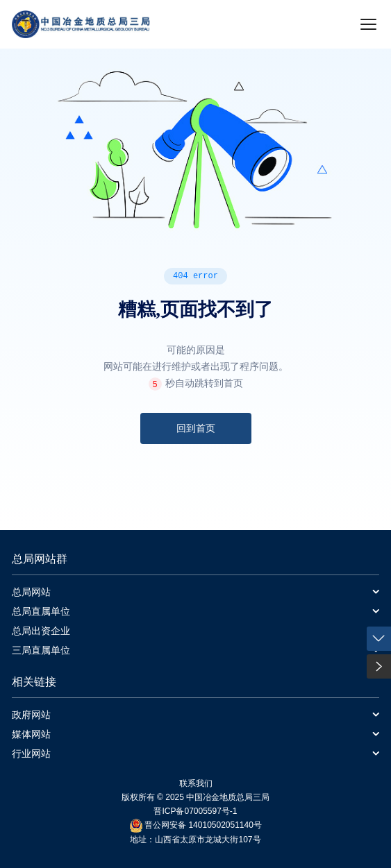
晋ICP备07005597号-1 (195, 811)
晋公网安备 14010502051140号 (203, 825)
